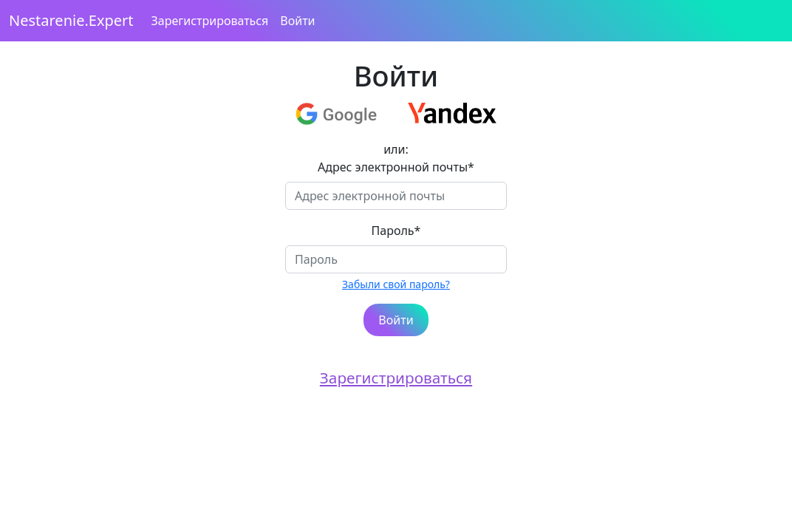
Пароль (396, 231)
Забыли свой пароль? (396, 284)
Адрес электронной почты (396, 167)
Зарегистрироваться (210, 21)
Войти (297, 21)
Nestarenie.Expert (71, 20)
